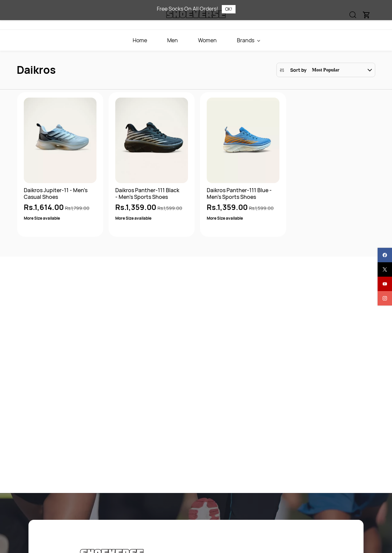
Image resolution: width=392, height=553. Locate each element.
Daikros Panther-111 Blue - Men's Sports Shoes (239, 193)
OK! (229, 9)
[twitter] (385, 269)
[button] (326, 70)
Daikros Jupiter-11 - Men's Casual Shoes (56, 193)
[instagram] (385, 298)
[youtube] (385, 284)
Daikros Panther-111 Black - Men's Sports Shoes (147, 193)
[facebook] (385, 255)
